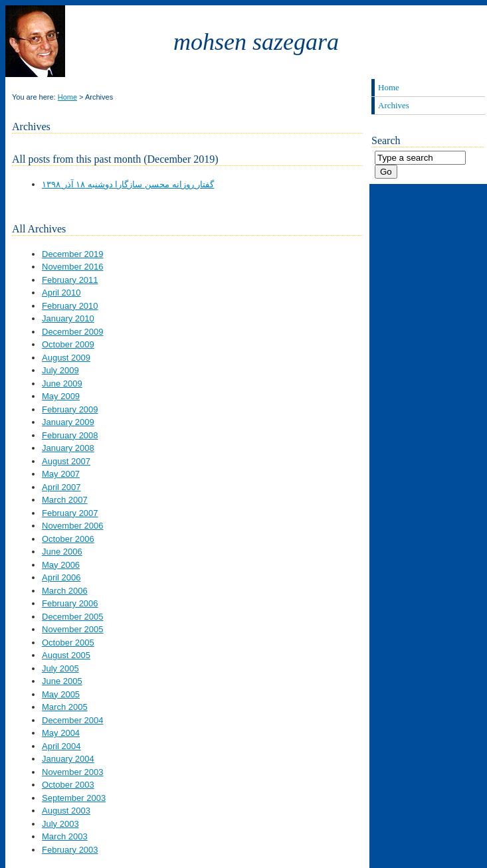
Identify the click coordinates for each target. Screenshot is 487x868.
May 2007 (61, 474)
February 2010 (70, 306)
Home (67, 97)
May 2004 (61, 733)
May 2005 (61, 694)
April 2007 (61, 487)
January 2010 (68, 318)
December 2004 (73, 720)
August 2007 (66, 461)
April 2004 (61, 746)
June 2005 (62, 681)
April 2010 (61, 293)
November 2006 (73, 526)
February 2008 (70, 435)
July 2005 (60, 668)
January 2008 (68, 448)
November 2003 (73, 772)
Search (386, 140)
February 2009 (70, 409)
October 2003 (68, 785)
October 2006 (68, 539)
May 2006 (61, 565)
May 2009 (61, 396)
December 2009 (73, 332)
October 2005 (68, 643)
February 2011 (70, 280)
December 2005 (73, 617)
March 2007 (65, 500)
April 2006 (61, 577)
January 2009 (68, 422)
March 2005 (65, 707)
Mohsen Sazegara (256, 42)
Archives (394, 105)
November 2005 (73, 629)
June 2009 (62, 384)
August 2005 (66, 655)
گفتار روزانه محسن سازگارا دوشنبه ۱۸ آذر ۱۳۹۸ (128, 184)
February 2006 (70, 603)
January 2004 (68, 759)
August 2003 (66, 811)
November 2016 (73, 267)
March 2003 (65, 836)
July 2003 (60, 824)
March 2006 (65, 591)
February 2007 (70, 513)
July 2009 (60, 370)
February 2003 (70, 850)
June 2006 (62, 552)
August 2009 (66, 358)
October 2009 (68, 344)
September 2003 (74, 798)
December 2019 (73, 254)
